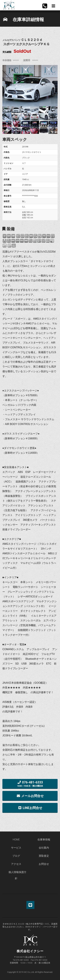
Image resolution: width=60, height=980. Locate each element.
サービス (16, 848)
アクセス (16, 864)
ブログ (16, 856)
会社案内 (44, 848)
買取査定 (44, 856)
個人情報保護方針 (17, 875)
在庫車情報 (44, 840)
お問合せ (44, 864)
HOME (16, 840)
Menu (53, 6)
